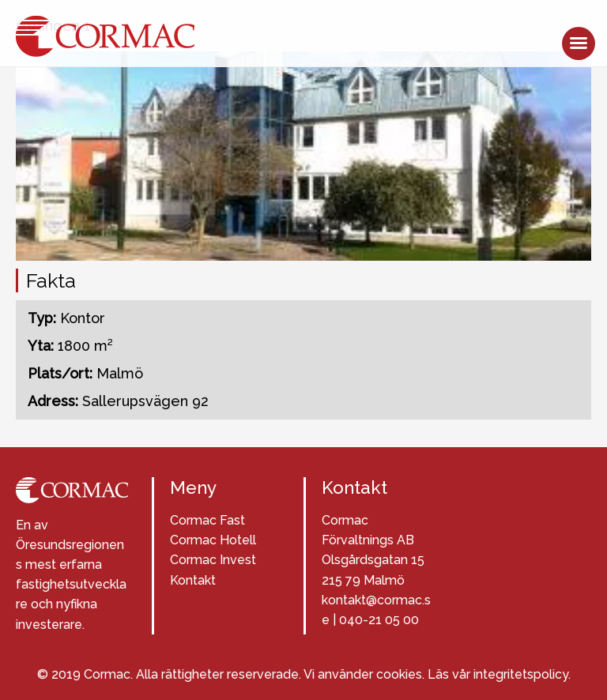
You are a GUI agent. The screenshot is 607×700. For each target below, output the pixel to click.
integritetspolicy (521, 674)
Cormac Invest (213, 560)
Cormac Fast (207, 520)
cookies (399, 674)
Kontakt (193, 580)
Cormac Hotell (213, 540)
